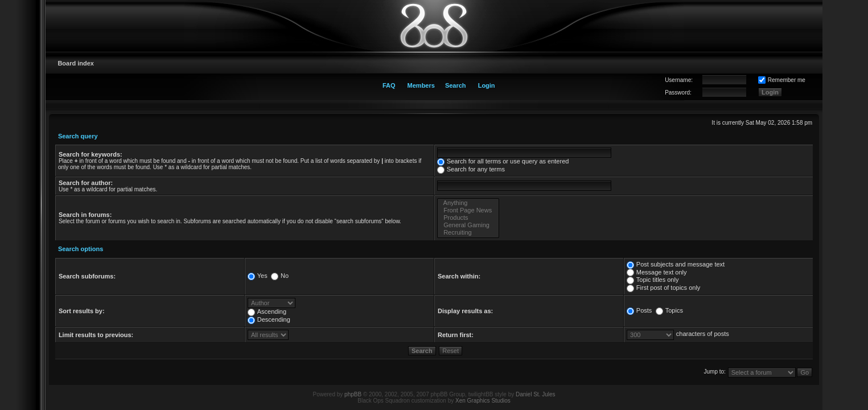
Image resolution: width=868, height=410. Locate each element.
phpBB (353, 394)
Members (421, 85)
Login (487, 85)
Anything (468, 203)
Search (456, 85)
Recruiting (468, 233)
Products (468, 218)
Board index (76, 63)
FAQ (389, 85)
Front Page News (468, 210)
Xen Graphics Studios (483, 401)
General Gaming (468, 225)
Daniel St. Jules (535, 394)
